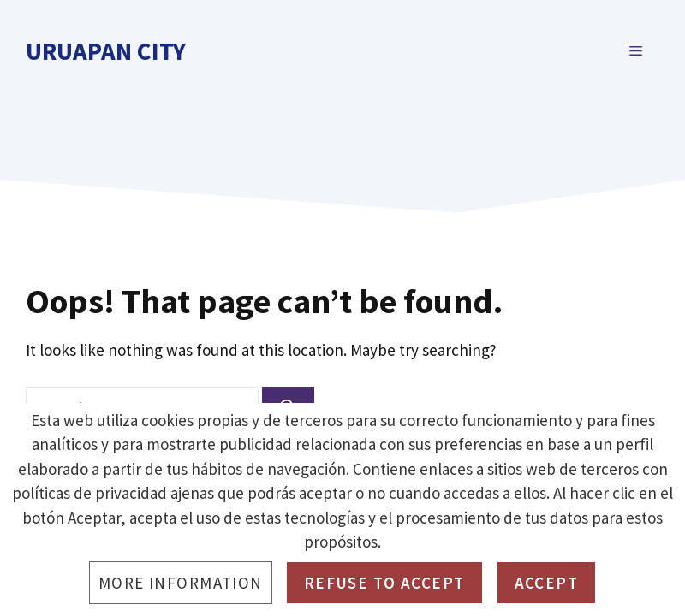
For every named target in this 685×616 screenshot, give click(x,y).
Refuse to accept (384, 583)
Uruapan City (106, 51)
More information (181, 583)
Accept (547, 583)
